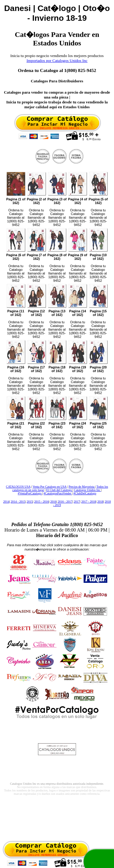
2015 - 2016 (41, 502)
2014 (6, 502)
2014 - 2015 (18, 502)
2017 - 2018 (88, 502)
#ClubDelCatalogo (85, 493)
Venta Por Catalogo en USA (50, 487)
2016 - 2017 (65, 502)
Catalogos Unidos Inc (87, 490)
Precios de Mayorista (82, 487)
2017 (77, 502)
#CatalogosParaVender (58, 493)
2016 (53, 502)
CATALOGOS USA (18, 487)
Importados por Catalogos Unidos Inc (57, 61)
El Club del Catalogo (59, 490)
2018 (100, 502)
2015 (30, 502)
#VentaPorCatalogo (30, 493)
